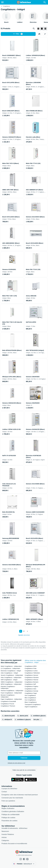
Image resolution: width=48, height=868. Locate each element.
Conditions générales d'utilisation (13, 811)
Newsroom (5, 831)
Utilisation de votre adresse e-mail (16, 763)
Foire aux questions (8, 801)
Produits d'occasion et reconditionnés (14, 844)
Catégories (5, 840)
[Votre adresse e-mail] (24, 753)
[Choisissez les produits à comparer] (39, 34)
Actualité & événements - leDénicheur (14, 828)
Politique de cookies (8, 818)
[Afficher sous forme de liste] (42, 29)
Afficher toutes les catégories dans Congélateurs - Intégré (35, 661)
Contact (4, 792)
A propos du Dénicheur (9, 789)
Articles (4, 837)
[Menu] (2, 2)
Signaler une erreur (24, 635)
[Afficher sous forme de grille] (38, 29)
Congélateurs (6, 6)
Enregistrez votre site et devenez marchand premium (20, 795)
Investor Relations (8, 834)
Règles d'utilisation (8, 808)
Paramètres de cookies (9, 821)
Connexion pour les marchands (12, 798)
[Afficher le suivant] (27, 631)
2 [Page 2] (24, 631)
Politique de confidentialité (11, 815)
